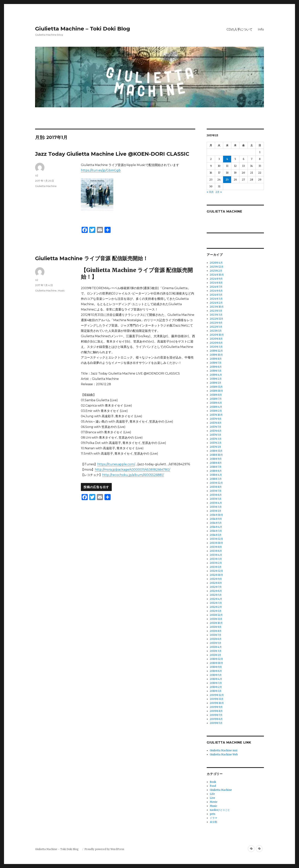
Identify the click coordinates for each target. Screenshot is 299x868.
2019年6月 (216, 367)
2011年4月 (216, 647)
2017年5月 (216, 435)
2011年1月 (215, 655)
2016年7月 (216, 467)
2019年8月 (216, 359)
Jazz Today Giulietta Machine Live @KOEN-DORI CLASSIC (112, 154)
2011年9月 (216, 627)
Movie (214, 802)
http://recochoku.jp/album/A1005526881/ (133, 475)
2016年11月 (216, 451)
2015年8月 (216, 487)
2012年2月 (216, 607)
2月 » (219, 192)
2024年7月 (216, 287)
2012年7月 (216, 587)
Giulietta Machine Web (224, 754)
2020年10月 (217, 335)
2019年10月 (216, 355)
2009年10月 (217, 703)
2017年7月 (216, 427)
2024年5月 (216, 295)
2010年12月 (216, 659)
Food (213, 786)
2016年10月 (216, 455)
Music (61, 290)
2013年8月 (216, 547)
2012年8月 (216, 583)
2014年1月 (216, 535)
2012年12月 (216, 571)
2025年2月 (216, 271)
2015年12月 (216, 483)
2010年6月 (216, 671)
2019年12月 (216, 351)
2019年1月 (216, 383)
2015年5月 (216, 499)
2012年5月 (216, 595)
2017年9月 (216, 419)
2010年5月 (216, 675)
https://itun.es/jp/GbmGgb (101, 170)
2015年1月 (216, 511)
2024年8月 (216, 283)
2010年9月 (216, 667)
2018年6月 (216, 403)
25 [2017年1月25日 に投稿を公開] (227, 180)
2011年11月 (216, 619)
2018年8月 (216, 395)
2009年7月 (216, 715)
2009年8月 (216, 711)
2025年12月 (217, 267)
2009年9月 (216, 707)
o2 (37, 175)
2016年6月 (216, 471)
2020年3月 (216, 347)
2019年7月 (216, 363)
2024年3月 (216, 299)
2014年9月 (216, 519)
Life (212, 794)
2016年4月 (216, 475)
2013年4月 (216, 555)
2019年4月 (216, 375)
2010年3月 (216, 683)
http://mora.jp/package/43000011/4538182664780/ (132, 470)
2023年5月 (216, 311)
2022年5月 (216, 327)
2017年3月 (216, 439)
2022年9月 (216, 323)
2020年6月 (216, 343)
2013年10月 (216, 543)
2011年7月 (216, 635)
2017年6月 (216, 431)
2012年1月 (216, 611)
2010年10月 (216, 663)
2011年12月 (216, 615)
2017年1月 (215, 447)
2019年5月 (216, 371)
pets (213, 814)
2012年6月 (216, 591)
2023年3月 (216, 315)
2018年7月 (216, 399)
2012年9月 (216, 579)
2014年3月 (216, 531)
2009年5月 (216, 723)
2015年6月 (216, 495)
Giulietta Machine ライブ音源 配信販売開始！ (92, 258)
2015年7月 (216, 491)
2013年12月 (216, 539)
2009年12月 (217, 695)
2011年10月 (216, 623)
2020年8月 (216, 339)
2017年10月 (216, 415)
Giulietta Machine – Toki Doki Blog (85, 29)
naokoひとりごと (220, 810)
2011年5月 (216, 643)
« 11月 (210, 192)
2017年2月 (216, 443)
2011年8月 (216, 631)
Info (261, 29)
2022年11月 (217, 319)
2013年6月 (216, 551)
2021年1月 (216, 331)
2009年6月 (216, 719)
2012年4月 (216, 599)
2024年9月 (216, 279)
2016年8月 (216, 463)
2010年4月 (216, 679)
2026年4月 (216, 263)
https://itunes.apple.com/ (116, 464)
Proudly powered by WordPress (104, 849)
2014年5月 (216, 523)
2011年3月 (216, 651)
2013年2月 (216, 563)
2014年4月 (216, 527)
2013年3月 (216, 559)
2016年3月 (216, 479)
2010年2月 (216, 687)
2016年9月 (216, 459)
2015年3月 (216, 507)
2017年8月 (216, 423)
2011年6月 (216, 639)
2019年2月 (216, 379)
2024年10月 (217, 275)
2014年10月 (216, 515)
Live (212, 798)
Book (213, 782)
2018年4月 (216, 407)
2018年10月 (216, 391)
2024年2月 (216, 303)
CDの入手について (240, 29)
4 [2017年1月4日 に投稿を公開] (227, 159)
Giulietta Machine (46, 186)
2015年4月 (216, 503)
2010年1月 (216, 691)
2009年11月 (217, 699)
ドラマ (213, 818)
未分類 (213, 822)
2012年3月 (216, 603)
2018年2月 (216, 411)
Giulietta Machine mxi (224, 750)
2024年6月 (216, 291)
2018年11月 (216, 387)
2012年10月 (216, 575)
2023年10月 (217, 307)
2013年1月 (216, 567)
